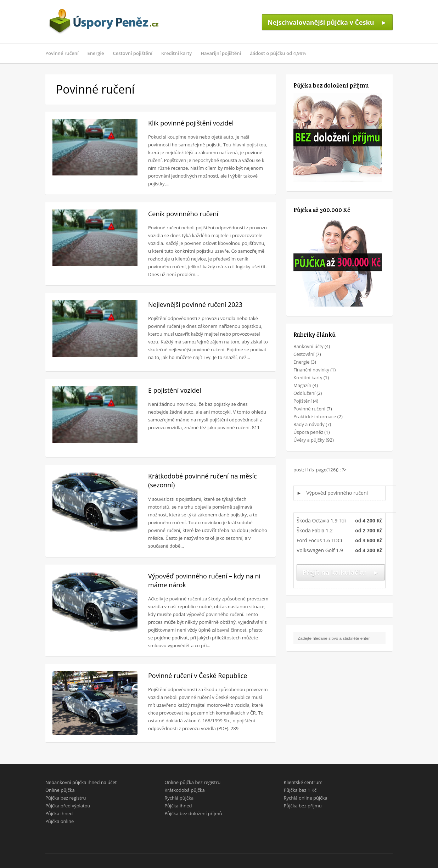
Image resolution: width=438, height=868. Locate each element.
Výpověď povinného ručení (337, 493)
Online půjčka (60, 790)
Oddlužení (304, 393)
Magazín (302, 385)
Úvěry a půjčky (309, 440)
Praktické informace (315, 416)
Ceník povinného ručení (183, 214)
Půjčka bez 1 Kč (300, 790)
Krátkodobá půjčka (185, 790)
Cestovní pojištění (133, 53)
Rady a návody (309, 424)
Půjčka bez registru (66, 798)
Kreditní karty (176, 53)
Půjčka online (60, 821)
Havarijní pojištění (221, 53)
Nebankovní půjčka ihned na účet (81, 782)
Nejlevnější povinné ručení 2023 (195, 304)
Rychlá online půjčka (305, 798)
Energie (96, 53)
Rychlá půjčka (179, 798)
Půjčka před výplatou (68, 806)
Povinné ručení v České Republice (198, 676)
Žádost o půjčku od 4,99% (278, 53)
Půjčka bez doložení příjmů (193, 813)
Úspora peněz (308, 432)
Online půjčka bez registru (192, 782)
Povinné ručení (62, 53)
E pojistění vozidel (175, 390)
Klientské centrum (303, 782)
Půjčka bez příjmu (302, 806)
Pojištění (303, 401)
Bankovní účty (308, 346)
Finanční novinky (311, 370)
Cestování (304, 354)
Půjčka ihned (59, 813)
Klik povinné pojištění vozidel (191, 123)
